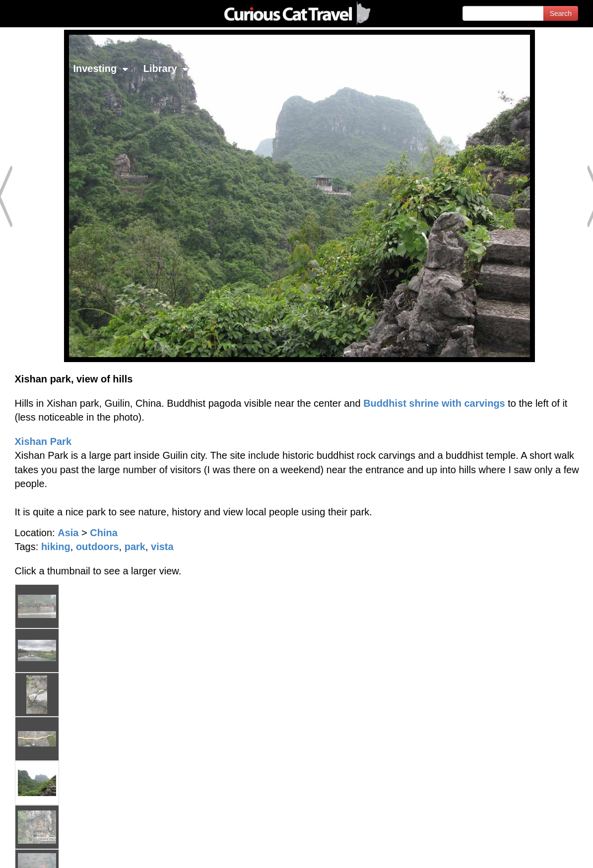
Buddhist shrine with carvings (434, 403)
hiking (56, 547)
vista (162, 547)
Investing (100, 68)
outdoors (98, 547)
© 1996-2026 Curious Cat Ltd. (60, 852)
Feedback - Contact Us (544, 852)
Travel (311, 68)
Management (240, 68)
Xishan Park (43, 441)
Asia (68, 533)
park (135, 547)
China (104, 533)
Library (166, 68)
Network (33, 68)
